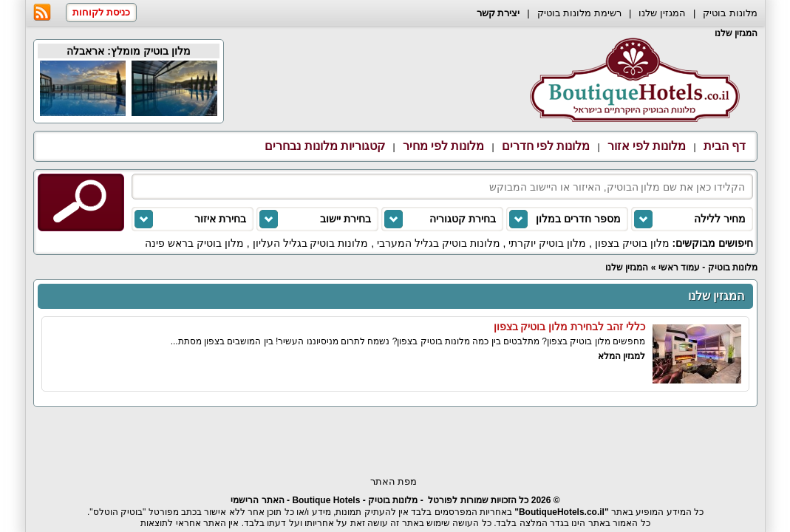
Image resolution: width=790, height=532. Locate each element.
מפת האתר (394, 481)
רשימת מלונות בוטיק (579, 13)
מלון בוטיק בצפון (632, 243)
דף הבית (725, 146)
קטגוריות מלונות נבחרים (325, 146)
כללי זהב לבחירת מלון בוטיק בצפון (569, 327)
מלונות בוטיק (730, 13)
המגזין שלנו (662, 13)
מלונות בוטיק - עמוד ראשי (708, 267)
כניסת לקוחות (101, 12)
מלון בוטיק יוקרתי (547, 243)
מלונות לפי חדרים (546, 146)
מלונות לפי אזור (647, 146)
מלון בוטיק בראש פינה (194, 243)
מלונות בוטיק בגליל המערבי (439, 243)
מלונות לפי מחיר (444, 146)
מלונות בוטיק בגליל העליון (311, 243)
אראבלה (85, 51)
